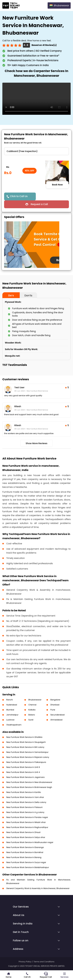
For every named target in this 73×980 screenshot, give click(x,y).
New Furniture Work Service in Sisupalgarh (26, 742)
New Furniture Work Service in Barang (24, 857)
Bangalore (55, 700)
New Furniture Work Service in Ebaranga (25, 847)
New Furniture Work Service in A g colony (25, 812)
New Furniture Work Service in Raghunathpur (27, 827)
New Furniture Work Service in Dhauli (23, 832)
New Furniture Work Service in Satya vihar (26, 837)
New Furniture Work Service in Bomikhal (25, 852)
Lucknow (10, 720)
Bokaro (32, 715)
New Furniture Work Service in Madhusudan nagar (30, 842)
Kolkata (32, 710)
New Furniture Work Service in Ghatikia (24, 737)
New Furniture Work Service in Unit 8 (23, 767)
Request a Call (39, 204)
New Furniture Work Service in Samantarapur (27, 752)
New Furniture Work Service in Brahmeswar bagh (29, 787)
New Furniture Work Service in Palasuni (24, 807)
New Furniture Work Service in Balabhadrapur (28, 867)
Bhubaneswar (35, 700)
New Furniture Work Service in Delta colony (26, 802)
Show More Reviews (37, 443)
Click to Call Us (19, 196)
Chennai (32, 705)
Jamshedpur (12, 715)
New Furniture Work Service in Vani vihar (25, 797)
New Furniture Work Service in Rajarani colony (28, 757)
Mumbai (10, 710)
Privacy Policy (25, 962)
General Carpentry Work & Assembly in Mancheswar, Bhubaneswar (38, 888)
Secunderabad (58, 715)
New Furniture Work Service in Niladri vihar (26, 822)
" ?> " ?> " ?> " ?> (36, 151)
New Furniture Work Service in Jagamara (25, 777)
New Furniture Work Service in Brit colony (25, 747)
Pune (53, 710)
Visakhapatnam (14, 725)
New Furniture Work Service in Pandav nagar (27, 817)
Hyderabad (12, 705)
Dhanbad (55, 705)
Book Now (57, 185)
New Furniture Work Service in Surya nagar (26, 862)
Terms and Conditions (44, 962)
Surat (31, 720)
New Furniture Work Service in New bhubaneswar (29, 782)
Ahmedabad (56, 720)
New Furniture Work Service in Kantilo (24, 792)
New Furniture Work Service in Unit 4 (23, 772)
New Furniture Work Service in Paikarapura (26, 762)
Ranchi (10, 700)
